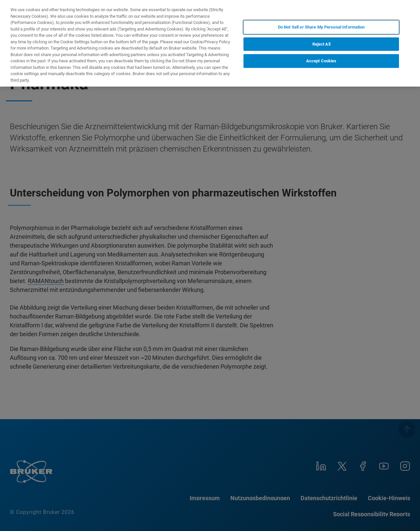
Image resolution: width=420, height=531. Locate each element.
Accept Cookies (321, 61)
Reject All (321, 44)
